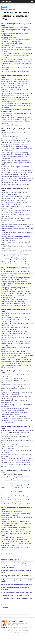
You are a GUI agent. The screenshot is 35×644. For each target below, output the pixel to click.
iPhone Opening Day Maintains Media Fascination (17, 430)
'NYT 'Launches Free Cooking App (12, 537)
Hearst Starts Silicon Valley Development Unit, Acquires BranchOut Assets (16, 414)
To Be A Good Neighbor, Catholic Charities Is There (17, 598)
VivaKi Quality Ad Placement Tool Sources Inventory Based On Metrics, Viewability (15, 146)
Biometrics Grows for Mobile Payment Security (16, 458)
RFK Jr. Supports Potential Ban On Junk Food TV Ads (17, 592)
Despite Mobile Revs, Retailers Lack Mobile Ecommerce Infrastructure (15, 320)
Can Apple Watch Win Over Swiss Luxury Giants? (17, 531)
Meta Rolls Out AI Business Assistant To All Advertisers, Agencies (14, 567)
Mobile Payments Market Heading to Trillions (16, 353)
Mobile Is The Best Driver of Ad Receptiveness (17, 48)
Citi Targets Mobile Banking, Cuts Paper (14, 174)
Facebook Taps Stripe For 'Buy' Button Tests (16, 184)
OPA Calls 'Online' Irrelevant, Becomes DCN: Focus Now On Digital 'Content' (15, 433)
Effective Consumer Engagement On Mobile (15, 226)
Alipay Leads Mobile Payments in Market (14, 299)
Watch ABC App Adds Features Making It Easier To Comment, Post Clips (17, 181)
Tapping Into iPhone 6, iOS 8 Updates (14, 317)
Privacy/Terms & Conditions (16, 625)
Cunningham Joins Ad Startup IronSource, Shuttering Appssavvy (14, 296)
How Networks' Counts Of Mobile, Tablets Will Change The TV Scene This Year (16, 544)
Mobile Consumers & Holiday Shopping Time (16, 305)
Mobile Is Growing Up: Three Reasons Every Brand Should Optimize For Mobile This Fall (16, 237)
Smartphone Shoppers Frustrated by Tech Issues (17, 260)
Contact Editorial (13, 623)
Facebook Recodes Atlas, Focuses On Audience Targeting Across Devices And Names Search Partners (17, 55)
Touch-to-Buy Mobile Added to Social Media (15, 71)
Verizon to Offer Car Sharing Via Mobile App (15, 484)
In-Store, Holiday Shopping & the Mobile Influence (17, 224)
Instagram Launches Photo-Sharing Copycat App (16, 563)
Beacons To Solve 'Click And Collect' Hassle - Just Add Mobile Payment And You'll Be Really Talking (17, 60)
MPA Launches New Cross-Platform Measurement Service (13, 45)
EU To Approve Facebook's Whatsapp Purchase (17, 173)
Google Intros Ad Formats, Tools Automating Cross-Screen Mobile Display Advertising (16, 82)
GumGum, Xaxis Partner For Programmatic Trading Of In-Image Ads (15, 477)
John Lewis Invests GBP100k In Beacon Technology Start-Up (14, 100)
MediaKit (21, 621)
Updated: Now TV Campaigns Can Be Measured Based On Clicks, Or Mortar (17, 394)
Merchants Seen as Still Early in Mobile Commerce (17, 178)
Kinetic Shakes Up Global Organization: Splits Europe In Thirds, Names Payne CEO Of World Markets (16, 163)
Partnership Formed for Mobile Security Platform (17, 460)
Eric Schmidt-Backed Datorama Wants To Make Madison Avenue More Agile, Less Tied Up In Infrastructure (17, 105)
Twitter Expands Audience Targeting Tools (15, 521)
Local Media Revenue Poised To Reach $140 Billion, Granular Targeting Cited (16, 386)
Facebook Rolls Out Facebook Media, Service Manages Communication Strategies (16, 528)
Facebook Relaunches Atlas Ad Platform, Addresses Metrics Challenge (14, 86)
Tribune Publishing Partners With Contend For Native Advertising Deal (16, 525)
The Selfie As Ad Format (9, 194)
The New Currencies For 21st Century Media (16, 462)
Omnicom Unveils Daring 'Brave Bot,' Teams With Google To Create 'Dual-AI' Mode (16, 576)
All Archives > (5, 608)
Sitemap (27, 623)
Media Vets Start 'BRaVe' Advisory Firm (14, 331)
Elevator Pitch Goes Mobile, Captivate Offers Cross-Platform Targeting (16, 515)
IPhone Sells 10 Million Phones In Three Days (16, 419)
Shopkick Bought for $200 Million (12, 125)
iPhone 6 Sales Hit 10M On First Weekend (15, 379)
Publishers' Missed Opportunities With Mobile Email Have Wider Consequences (16, 211)
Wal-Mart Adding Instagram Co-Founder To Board (17, 119)
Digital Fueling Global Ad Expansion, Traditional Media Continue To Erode (16, 382)
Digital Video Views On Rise (10, 444)
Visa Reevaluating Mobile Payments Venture (16, 292)
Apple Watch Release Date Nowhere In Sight (16, 264)
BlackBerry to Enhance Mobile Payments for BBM (17, 355)
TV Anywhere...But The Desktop (12, 474)
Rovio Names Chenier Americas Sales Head (15, 97)
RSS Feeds (21, 623)
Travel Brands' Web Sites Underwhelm (14, 417)
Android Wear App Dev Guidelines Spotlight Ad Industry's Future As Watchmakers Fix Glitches (16, 154)
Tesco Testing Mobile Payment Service (14, 357)
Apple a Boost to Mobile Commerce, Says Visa (16, 359)
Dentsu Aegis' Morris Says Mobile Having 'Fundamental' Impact (15, 437)
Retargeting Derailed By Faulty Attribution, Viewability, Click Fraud (15, 289)
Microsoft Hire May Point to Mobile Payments (16, 250)
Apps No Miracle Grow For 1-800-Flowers (15, 28)
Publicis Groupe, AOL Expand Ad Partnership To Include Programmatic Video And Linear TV (17, 94)
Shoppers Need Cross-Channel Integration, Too (17, 139)
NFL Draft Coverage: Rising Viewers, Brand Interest (17, 585)
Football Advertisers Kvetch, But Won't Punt (16, 504)
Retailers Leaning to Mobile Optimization (14, 252)
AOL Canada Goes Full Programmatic (13, 200)
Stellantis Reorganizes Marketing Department (15, 595)
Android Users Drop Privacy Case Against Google (17, 170)
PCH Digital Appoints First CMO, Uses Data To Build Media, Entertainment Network (16, 302)
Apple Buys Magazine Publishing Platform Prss (16, 278)
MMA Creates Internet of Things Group (14, 192)
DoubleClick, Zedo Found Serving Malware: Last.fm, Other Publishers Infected (15, 410)
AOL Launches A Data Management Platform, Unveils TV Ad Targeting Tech (16, 41)
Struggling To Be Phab (9, 38)
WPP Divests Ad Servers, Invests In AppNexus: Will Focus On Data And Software (17, 390)
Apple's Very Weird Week (10, 137)
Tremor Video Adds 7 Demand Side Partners (16, 117)
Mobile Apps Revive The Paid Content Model (16, 79)
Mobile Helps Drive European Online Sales (15, 177)
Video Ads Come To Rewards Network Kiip (15, 272)
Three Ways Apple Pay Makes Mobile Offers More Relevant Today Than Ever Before (16, 197)
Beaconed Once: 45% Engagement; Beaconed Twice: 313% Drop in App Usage (16, 362)
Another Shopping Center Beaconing (13, 256)
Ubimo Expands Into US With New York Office (16, 294)
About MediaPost (13, 621)
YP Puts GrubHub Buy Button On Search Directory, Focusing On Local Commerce (14, 281)
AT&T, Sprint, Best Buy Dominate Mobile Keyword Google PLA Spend (14, 203)
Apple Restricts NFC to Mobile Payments (15, 486)
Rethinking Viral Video (8, 240)
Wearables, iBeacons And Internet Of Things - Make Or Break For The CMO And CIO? (16, 142)
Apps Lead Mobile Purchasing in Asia (13, 351)
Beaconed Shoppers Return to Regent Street (16, 218)
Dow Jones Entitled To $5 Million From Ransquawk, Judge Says (14, 334)
